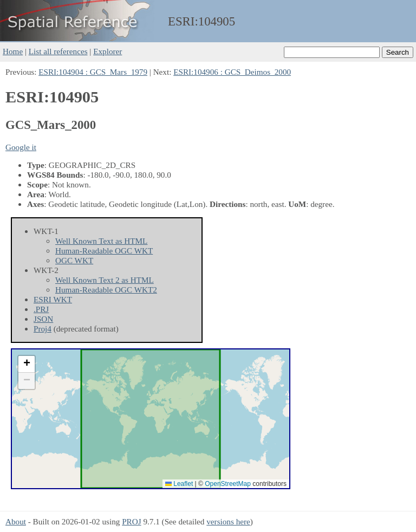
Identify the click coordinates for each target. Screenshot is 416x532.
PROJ (131, 521)
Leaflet (179, 484)
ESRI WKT (53, 299)
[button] (27, 364)
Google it (21, 147)
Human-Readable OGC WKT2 (106, 290)
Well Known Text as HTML (101, 241)
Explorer (108, 51)
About (16, 521)
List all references (58, 51)
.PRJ (41, 309)
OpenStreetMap (228, 484)
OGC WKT (74, 260)
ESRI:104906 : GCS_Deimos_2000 (232, 72)
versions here (228, 521)
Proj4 (43, 329)
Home (13, 51)
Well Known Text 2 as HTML (105, 280)
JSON (43, 319)
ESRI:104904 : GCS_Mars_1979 (93, 72)
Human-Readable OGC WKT (104, 251)
